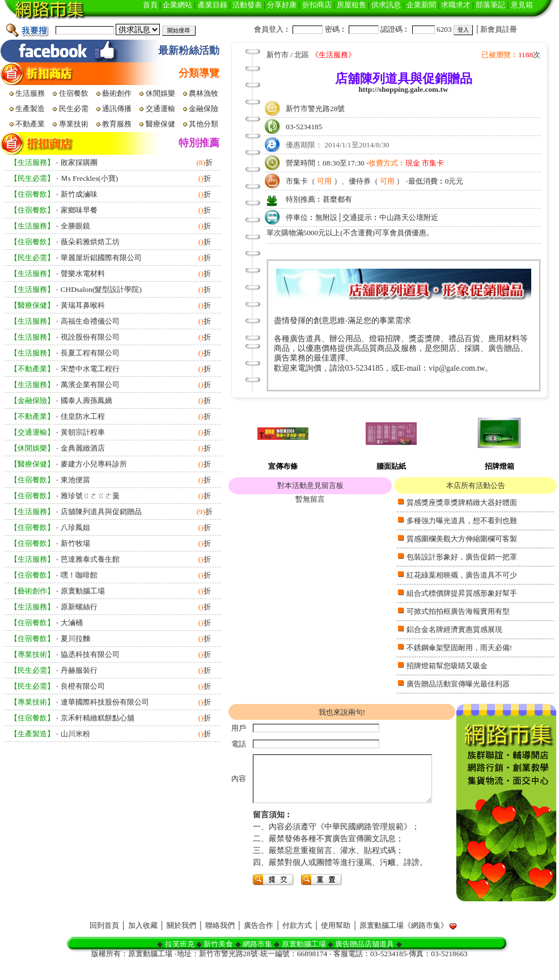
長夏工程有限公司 (90, 353)
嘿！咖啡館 (79, 575)
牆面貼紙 (391, 466)
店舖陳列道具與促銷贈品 (101, 512)
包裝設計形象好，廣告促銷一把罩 (462, 557)
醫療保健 (161, 124)
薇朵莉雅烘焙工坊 (90, 242)
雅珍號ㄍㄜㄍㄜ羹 (90, 496)
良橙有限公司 (83, 686)
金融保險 (204, 109)
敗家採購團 (79, 162)
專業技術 (75, 124)
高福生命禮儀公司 (90, 321)
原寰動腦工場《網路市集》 (404, 942)
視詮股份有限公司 (90, 337)
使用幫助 (336, 942)
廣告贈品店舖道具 (365, 960)
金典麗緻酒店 (83, 448)
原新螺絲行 (79, 607)
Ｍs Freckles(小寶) (90, 178)
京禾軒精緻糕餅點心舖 (98, 718)
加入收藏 (143, 942)
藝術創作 (118, 93)
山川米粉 (75, 734)
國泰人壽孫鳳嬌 (86, 400)
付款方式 (297, 942)
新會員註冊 (499, 29)
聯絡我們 (220, 942)
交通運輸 (161, 109)
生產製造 (31, 109)
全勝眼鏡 (75, 226)
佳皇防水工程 (83, 416)
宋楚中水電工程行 (90, 369)
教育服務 (118, 124)
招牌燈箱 (499, 466)
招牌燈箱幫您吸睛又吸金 (447, 666)
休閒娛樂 (161, 93)
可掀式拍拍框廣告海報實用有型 (458, 611)
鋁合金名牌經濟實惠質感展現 (454, 629)
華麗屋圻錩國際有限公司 (101, 258)
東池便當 (75, 480)
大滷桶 (72, 623)
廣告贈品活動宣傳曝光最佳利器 (458, 684)
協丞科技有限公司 (90, 654)
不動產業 (31, 124)
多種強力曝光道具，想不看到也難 (462, 521)
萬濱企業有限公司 (90, 385)
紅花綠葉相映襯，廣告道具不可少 (462, 575)
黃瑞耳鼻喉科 (83, 305)
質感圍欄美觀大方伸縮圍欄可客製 (462, 539)
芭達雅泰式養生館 (90, 559)
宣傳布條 (283, 466)
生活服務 (31, 93)
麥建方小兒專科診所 (94, 464)
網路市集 (257, 960)
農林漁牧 (204, 93)
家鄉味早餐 (79, 210)
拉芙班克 (180, 960)
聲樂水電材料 (83, 273)
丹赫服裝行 (79, 670)
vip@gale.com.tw (457, 368)
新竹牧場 (75, 543)
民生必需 (75, 109)
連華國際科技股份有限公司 (105, 702)
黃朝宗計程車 (83, 432)
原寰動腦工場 (83, 591)
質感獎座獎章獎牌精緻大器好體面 (462, 502)
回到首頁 (104, 942)
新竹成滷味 (79, 194)
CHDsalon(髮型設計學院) (101, 289)
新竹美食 (218, 960)
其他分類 (204, 124)
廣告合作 (259, 942)
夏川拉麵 (75, 639)
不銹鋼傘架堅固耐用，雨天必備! (459, 648)
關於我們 (181, 942)
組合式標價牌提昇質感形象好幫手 (462, 593)
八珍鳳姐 (75, 527)
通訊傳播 (118, 109)
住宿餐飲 (75, 93)
